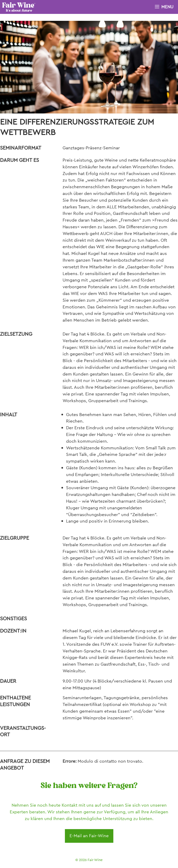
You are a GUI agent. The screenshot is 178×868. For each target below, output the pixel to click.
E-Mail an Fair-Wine (89, 836)
